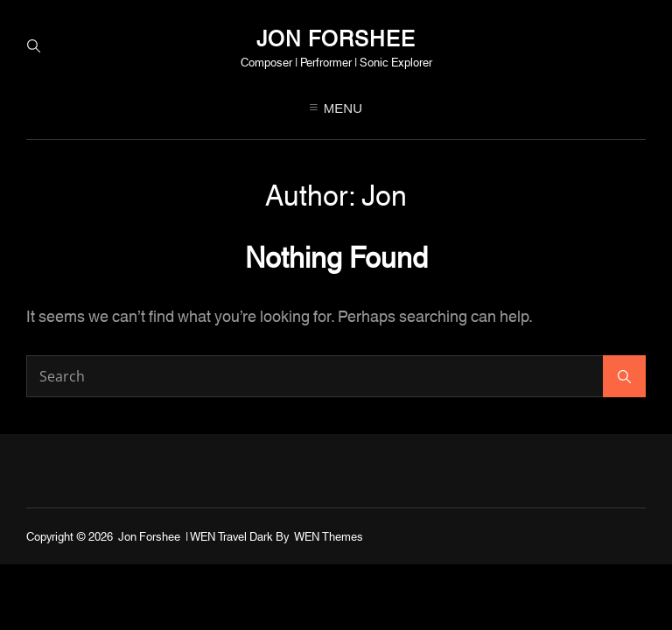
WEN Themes (329, 535)
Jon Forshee (336, 37)
